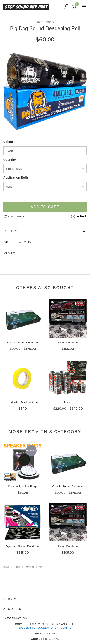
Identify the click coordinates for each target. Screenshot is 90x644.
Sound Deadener (68, 343)
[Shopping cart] (75, 7)
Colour (8, 142)
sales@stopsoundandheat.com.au (45, 628)
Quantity (10, 160)
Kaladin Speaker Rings (23, 486)
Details (11, 231)
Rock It (68, 402)
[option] (45, 89)
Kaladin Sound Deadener (23, 343)
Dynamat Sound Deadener (23, 546)
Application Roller (16, 177)
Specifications (18, 242)
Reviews (14, 253)
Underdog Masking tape (23, 402)
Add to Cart (45, 207)
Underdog (45, 22)
